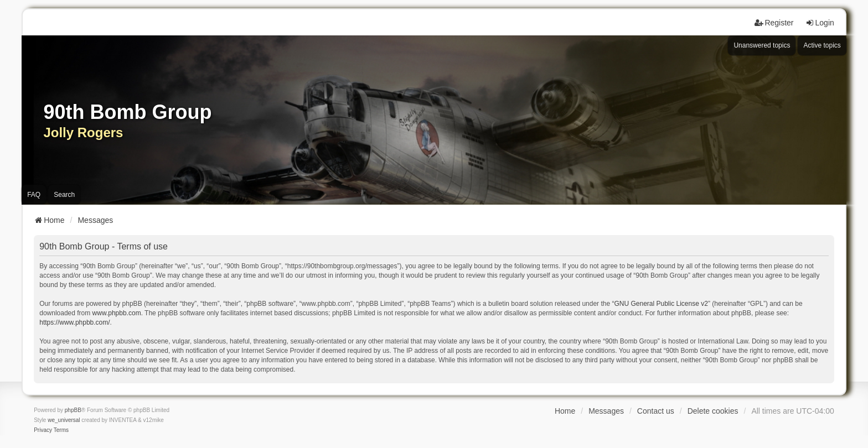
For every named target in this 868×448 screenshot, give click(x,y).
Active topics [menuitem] (822, 45)
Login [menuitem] (820, 23)
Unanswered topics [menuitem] (762, 45)
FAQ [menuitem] (34, 195)
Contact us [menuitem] (656, 411)
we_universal (64, 420)
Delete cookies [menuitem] (713, 411)
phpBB (73, 410)
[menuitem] (43, 430)
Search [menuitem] (64, 195)
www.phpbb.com (117, 313)
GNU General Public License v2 (661, 304)
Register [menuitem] (774, 23)
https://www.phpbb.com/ (74, 322)
